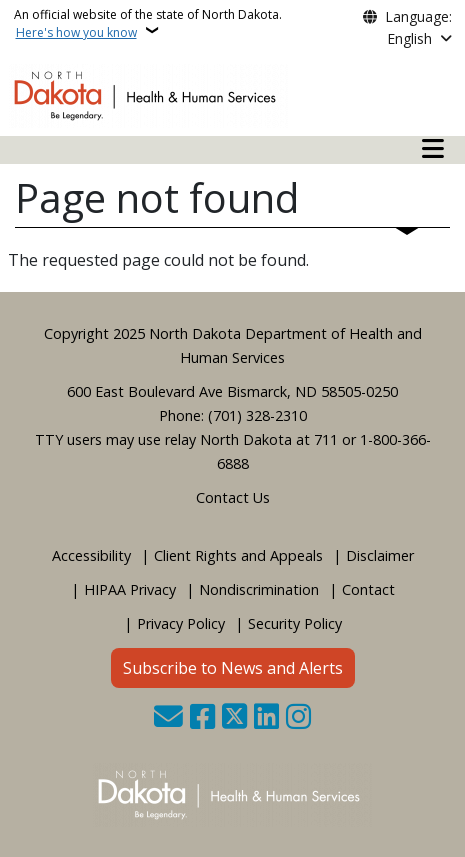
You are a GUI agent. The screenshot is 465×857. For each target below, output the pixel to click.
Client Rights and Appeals (238, 555)
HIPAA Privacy (130, 589)
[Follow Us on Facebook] (202, 718)
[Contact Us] (168, 718)
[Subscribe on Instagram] (298, 718)
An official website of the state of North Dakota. (148, 23)
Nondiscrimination (259, 589)
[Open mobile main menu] (433, 149)
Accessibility (91, 555)
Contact (368, 589)
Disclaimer (380, 555)
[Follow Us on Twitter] (234, 718)
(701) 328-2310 (257, 415)
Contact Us (233, 497)
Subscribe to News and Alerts (233, 668)
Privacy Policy (181, 623)
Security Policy (295, 623)
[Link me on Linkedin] (266, 718)
